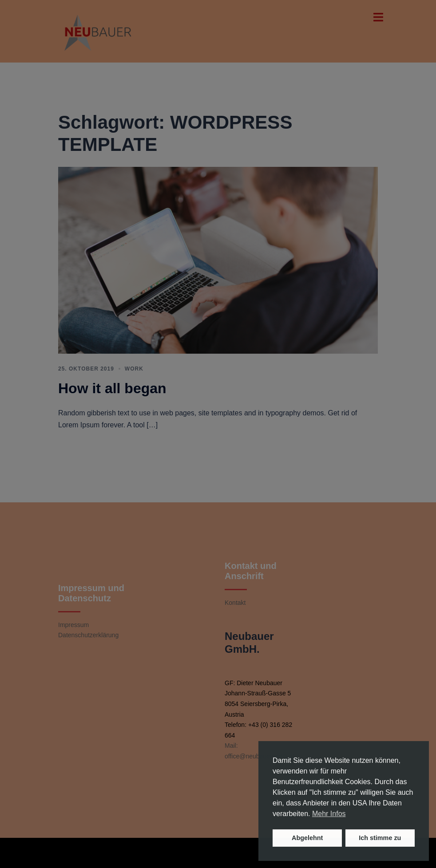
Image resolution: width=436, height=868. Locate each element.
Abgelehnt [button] (307, 838)
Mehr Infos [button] (329, 814)
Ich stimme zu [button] (380, 838)
